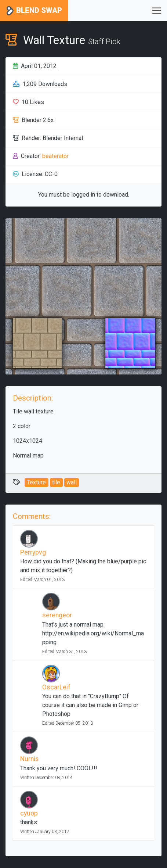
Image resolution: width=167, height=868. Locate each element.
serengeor (57, 615)
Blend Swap (34, 11)
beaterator (55, 156)
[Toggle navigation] (157, 11)
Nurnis (30, 759)
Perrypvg (33, 552)
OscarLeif (56, 687)
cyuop (29, 813)
